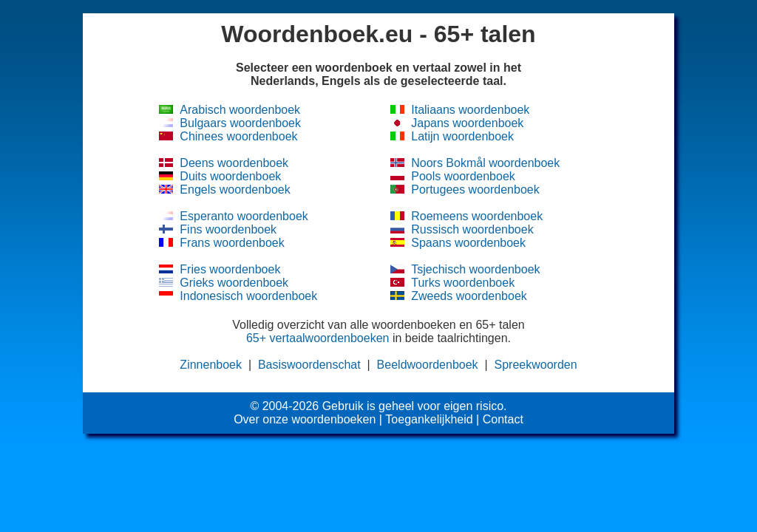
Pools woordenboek (463, 176)
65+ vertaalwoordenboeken (318, 338)
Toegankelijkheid (429, 419)
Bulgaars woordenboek (240, 123)
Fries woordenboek (230, 269)
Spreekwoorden (536, 365)
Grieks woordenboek (234, 283)
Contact (503, 419)
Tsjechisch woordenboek (475, 269)
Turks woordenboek (463, 283)
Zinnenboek (211, 365)
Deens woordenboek (234, 163)
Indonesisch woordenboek (248, 296)
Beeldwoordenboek (428, 365)
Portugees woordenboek (475, 190)
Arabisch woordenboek (240, 110)
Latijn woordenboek (462, 136)
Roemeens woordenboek (477, 216)
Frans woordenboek (232, 243)
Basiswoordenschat (309, 365)
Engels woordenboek (235, 190)
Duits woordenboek (230, 176)
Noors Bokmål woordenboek (485, 163)
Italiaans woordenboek (470, 110)
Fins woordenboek (228, 229)
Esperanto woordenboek (244, 216)
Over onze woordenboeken (305, 419)
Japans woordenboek (467, 123)
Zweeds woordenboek (469, 296)
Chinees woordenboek (238, 136)
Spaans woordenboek (468, 243)
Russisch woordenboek (472, 229)
